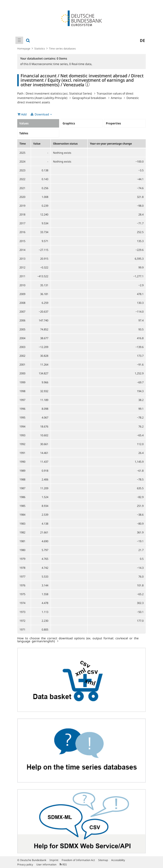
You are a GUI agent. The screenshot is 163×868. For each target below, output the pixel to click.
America (116, 98)
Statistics (40, 48)
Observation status (65, 143)
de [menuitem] (142, 40)
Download (42, 114)
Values (24, 123)
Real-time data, (81, 64)
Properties (113, 123)
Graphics (69, 123)
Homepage (24, 48)
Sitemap (103, 860)
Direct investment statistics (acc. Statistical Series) (59, 93)
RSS (63, 864)
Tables (24, 133)
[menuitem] (19, 40)
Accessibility (118, 860)
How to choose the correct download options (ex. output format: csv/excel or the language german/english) (78, 640)
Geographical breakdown (89, 98)
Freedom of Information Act (78, 860)
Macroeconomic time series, (49, 64)
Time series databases (62, 48)
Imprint (54, 860)
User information (46, 864)
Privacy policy (25, 864)
